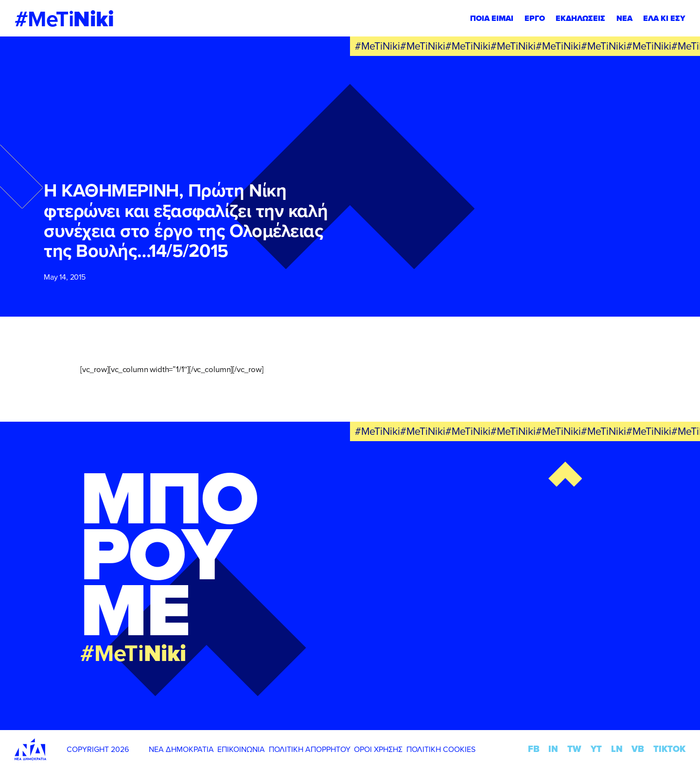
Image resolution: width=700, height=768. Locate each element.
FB (534, 749)
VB (638, 749)
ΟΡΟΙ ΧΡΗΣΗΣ (378, 749)
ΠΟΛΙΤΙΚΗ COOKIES (441, 749)
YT (596, 749)
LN (617, 749)
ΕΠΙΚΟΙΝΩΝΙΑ (241, 749)
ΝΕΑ (624, 18)
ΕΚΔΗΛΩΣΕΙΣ (580, 18)
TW (574, 749)
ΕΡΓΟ (535, 18)
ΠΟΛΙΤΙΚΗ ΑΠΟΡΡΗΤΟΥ (310, 749)
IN (553, 749)
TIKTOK (669, 749)
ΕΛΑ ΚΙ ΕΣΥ (664, 18)
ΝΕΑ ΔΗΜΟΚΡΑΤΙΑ (181, 749)
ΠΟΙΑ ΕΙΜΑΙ (492, 18)
